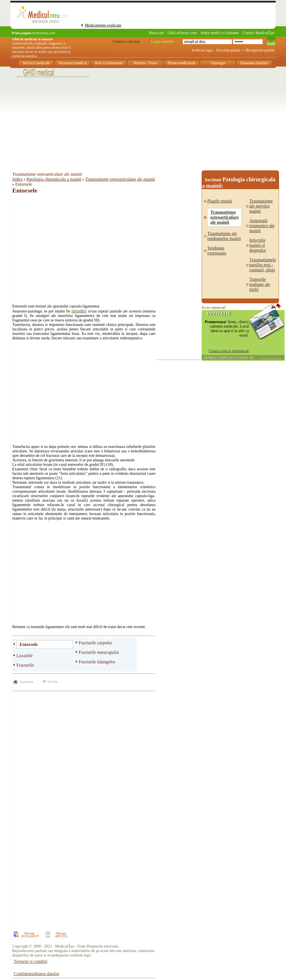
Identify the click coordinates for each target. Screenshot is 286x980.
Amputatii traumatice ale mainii (262, 226)
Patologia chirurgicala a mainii (54, 179)
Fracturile (25, 665)
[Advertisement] (143, 117)
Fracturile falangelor (97, 662)
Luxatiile (25, 656)
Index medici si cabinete (220, 33)
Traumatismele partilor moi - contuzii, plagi (263, 265)
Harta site (156, 33)
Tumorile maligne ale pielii (260, 284)
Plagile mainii (220, 201)
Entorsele (29, 644)
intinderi (79, 311)
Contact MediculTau (258, 33)
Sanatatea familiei (254, 63)
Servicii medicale (36, 63)
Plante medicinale (182, 63)
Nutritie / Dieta (145, 63)
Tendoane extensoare (217, 251)
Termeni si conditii (31, 961)
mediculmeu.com (34, 33)
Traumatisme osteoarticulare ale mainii (120, 179)
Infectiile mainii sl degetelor (258, 245)
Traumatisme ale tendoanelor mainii (224, 236)
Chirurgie (218, 63)
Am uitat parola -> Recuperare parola (245, 50)
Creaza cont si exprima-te (229, 351)
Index (17, 179)
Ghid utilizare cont (182, 33)
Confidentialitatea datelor (36, 974)
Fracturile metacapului (99, 652)
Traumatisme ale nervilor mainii (261, 206)
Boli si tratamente (109, 63)
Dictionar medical (73, 63)
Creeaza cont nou (126, 42)
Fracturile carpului (95, 643)
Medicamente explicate (103, 25)
